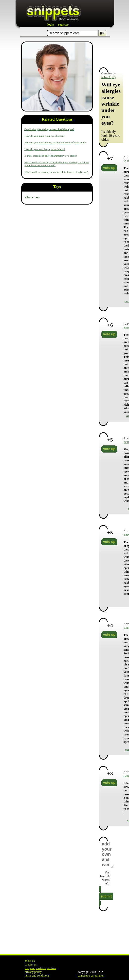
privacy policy (33, 972)
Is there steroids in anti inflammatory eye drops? (51, 156)
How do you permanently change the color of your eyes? (55, 142)
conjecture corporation (91, 976)
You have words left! (105, 878)
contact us (31, 965)
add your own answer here (107, 854)
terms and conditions (37, 976)
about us (30, 961)
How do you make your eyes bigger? (44, 136)
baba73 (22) (109, 77)
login (51, 24)
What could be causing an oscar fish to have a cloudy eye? (56, 172)
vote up (109, 168)
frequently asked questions (40, 968)
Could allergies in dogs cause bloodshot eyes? (49, 129)
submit (106, 896)
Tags (57, 187)
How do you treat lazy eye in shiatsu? (45, 149)
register (63, 24)
